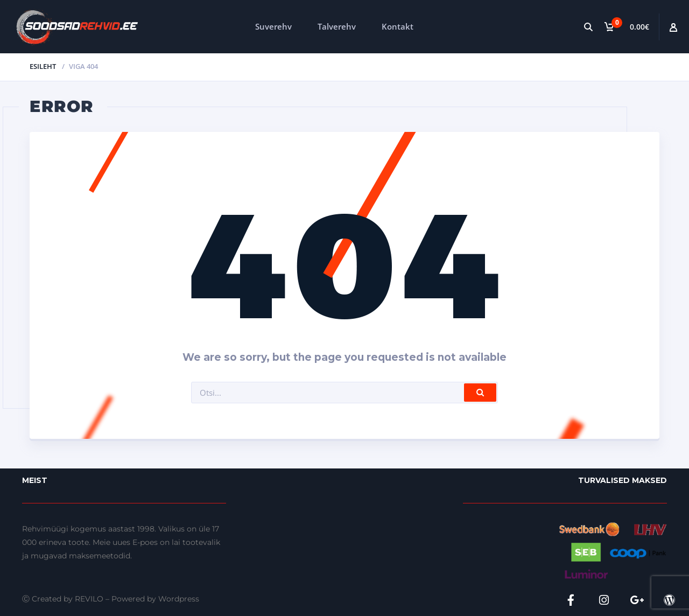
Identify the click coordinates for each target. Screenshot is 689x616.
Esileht (43, 66)
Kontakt (398, 26)
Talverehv (337, 26)
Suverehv (273, 26)
